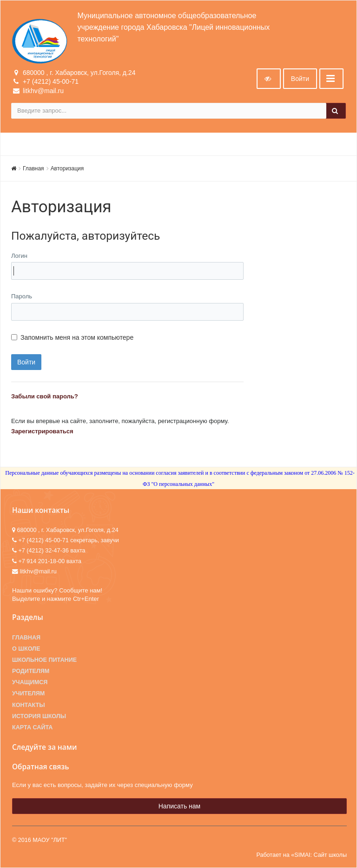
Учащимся (30, 682)
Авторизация (67, 168)
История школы (39, 716)
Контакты (29, 705)
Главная (33, 168)
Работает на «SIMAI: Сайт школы (301, 855)
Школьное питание (44, 660)
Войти (300, 79)
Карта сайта (32, 727)
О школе (26, 649)
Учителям (28, 693)
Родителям (31, 671)
